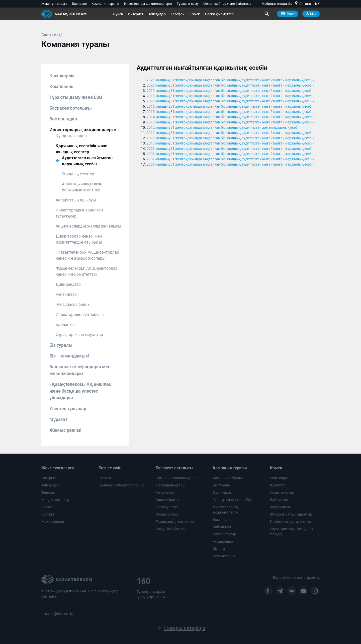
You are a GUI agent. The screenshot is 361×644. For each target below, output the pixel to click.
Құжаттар (278, 485)
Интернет (136, 14)
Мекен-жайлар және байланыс (227, 4)
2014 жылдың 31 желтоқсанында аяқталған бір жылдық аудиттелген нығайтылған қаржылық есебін (231, 117)
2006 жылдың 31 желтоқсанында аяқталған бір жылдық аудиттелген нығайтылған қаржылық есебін (231, 164)
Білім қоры (279, 478)
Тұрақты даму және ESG (76, 97)
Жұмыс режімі (65, 430)
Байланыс (65, 325)
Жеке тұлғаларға (54, 4)
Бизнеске (79, 4)
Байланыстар (224, 527)
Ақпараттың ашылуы (76, 200)
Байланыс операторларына (121, 485)
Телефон (178, 14)
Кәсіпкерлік (62, 76)
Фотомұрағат (167, 507)
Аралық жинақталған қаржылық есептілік (82, 187)
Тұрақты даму (188, 4)
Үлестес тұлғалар (68, 409)
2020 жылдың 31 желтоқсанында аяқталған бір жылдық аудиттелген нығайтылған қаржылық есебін (231, 85)
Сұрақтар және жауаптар (79, 335)
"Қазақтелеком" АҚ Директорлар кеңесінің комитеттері (87, 271)
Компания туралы (105, 4)
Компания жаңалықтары (176, 478)
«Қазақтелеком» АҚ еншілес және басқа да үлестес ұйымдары (80, 391)
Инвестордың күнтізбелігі (80, 314)
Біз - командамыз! (69, 356)
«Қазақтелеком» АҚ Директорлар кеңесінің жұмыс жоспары (87, 255)
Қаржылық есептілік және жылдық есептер (81, 149)
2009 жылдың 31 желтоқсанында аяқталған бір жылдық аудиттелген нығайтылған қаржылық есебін (231, 149)
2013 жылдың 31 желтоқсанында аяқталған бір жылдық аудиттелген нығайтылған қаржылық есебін (231, 122)
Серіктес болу (224, 556)
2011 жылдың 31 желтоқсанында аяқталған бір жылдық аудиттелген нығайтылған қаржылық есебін (231, 138)
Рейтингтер (66, 294)
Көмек (195, 14)
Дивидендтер (68, 284)
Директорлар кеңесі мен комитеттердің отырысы (79, 239)
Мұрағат (58, 419)
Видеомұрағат (167, 500)
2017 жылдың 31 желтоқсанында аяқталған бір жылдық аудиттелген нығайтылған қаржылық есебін (231, 101)
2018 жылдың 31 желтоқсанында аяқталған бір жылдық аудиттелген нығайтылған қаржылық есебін (231, 96)
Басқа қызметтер (219, 14)
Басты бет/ (52, 35)
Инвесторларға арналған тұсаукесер (79, 213)
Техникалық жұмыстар (175, 522)
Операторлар (167, 514)
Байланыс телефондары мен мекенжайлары (80, 370)
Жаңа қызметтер (55, 500)
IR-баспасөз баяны (73, 304)
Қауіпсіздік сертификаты (290, 522)
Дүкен (118, 14)
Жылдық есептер (78, 174)
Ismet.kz (105, 478)
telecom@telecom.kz (58, 614)
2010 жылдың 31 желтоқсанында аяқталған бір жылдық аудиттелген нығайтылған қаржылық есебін (231, 143)
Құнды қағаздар (71, 136)
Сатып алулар (224, 534)
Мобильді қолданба (277, 4)
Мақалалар (165, 492)
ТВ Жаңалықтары (170, 485)
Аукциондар (223, 541)
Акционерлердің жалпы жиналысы (88, 226)
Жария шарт (280, 507)
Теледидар (157, 14)
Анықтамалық (282, 492)
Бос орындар (63, 119)
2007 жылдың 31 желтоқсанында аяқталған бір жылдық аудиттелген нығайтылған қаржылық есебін (231, 159)
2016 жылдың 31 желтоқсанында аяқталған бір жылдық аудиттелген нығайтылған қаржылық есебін (231, 106)
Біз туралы (61, 345)
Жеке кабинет (53, 522)
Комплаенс (61, 86)
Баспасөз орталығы (71, 108)
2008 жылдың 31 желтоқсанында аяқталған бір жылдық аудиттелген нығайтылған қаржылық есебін (231, 154)
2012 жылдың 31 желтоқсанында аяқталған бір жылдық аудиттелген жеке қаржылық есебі (222, 127)
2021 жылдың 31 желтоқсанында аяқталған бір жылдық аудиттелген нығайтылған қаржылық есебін (231, 80)
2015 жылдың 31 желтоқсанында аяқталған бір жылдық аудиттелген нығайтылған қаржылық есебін (231, 112)
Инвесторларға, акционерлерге (148, 4)
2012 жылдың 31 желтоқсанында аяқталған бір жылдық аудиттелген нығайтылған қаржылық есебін (231, 133)
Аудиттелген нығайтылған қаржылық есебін (87, 161)
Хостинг (48, 514)
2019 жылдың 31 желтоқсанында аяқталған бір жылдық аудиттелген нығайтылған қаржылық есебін (231, 91)
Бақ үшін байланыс (171, 529)
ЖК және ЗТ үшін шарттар (291, 514)
